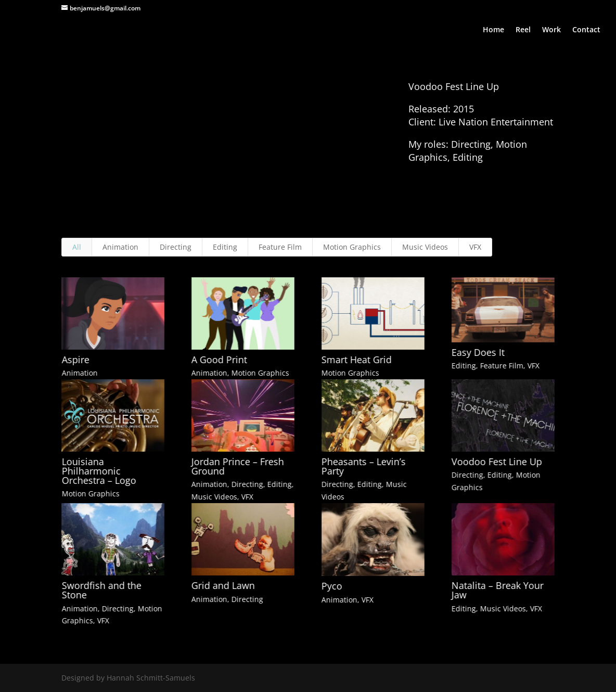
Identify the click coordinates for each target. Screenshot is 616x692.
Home (493, 30)
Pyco (331, 586)
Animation (120, 247)
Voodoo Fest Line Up (496, 462)
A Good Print (219, 360)
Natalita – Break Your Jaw (497, 590)
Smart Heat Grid (356, 360)
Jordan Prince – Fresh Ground (237, 466)
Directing (176, 247)
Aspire (75, 360)
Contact (586, 30)
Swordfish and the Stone (101, 590)
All (77, 247)
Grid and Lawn (223, 585)
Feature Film (280, 247)
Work (551, 30)
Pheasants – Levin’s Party (363, 466)
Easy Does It (478, 352)
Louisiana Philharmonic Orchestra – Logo (99, 471)
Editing (225, 247)
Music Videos (425, 247)
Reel (523, 30)
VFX (475, 247)
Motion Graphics (352, 247)
